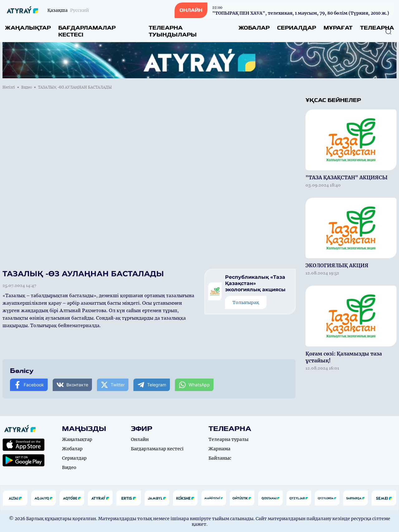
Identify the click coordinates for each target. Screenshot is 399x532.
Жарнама (219, 449)
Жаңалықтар (28, 28)
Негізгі (9, 87)
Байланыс (220, 458)
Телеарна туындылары (173, 31)
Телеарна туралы (228, 439)
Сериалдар (297, 28)
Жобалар (254, 28)
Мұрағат (338, 28)
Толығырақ (246, 302)
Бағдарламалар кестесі (87, 31)
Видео (26, 87)
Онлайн (140, 439)
